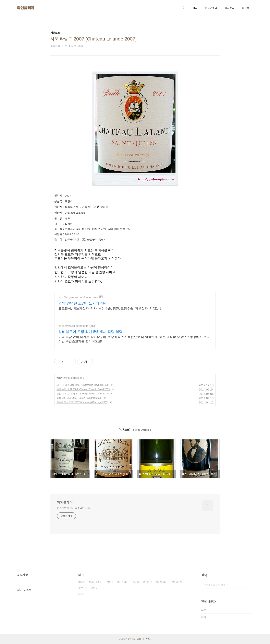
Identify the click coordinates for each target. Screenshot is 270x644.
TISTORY (136, 639)
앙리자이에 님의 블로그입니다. (73, 508)
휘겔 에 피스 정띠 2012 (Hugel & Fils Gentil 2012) (83, 394)
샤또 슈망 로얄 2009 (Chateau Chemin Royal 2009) (83, 389)
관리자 (148, 639)
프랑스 (83, 588)
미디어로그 (211, 8)
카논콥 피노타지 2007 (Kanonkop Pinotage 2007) (82, 402)
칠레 (82, 582)
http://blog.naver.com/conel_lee (78, 297)
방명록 (246, 8)
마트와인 (124, 582)
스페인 (148, 582)
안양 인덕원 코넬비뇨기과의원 (82, 303)
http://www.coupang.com (74, 326)
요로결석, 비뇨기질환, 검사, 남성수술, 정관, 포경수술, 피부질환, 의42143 (110, 308)
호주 (95, 588)
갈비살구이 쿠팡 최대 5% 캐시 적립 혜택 (91, 332)
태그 (195, 8)
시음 (137, 582)
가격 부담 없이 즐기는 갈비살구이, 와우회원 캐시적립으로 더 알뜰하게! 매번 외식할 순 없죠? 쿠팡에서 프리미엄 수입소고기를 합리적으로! (134, 339)
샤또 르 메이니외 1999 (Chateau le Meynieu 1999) (83, 385)
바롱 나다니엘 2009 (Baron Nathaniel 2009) (79, 398)
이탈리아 (163, 582)
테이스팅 (178, 582)
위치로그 (229, 8)
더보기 (81, 594)
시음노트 (61, 378)
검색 (249, 585)
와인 (111, 582)
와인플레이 (26, 8)
